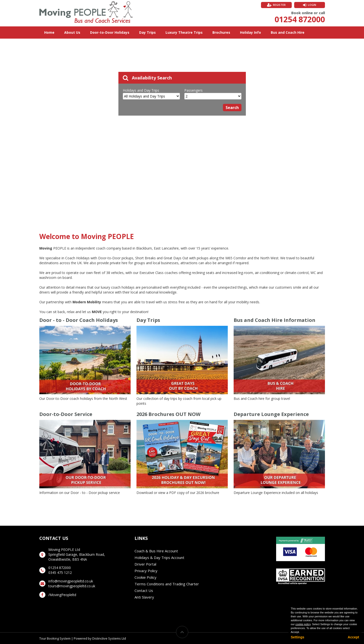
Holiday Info (250, 32)
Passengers (193, 90)
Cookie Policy (146, 577)
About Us (72, 32)
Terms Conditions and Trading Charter (167, 584)
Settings (297, 637)
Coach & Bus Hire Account (156, 551)
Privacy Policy (146, 571)
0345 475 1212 (60, 573)
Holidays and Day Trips (141, 90)
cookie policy (303, 624)
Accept (353, 637)
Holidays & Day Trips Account (159, 557)
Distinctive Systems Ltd (109, 638)
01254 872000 (300, 19)
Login (312, 5)
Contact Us (144, 590)
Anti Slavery (144, 597)
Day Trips (147, 32)
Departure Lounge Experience (271, 414)
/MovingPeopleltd (62, 595)
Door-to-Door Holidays (110, 32)
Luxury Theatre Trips (184, 32)
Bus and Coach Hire (288, 32)
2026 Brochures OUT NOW (168, 414)
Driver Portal (145, 564)
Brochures (221, 32)
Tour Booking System (55, 638)
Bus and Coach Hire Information (275, 320)
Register (279, 5)
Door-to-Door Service (66, 414)
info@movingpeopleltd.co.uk (71, 581)
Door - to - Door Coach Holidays (79, 320)
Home (49, 32)
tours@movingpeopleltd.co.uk (72, 586)
